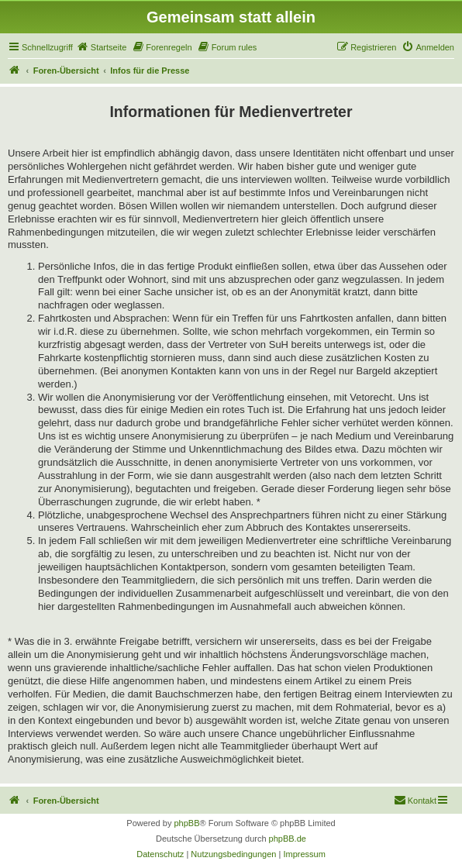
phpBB (186, 823)
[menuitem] (102, 47)
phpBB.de (288, 839)
